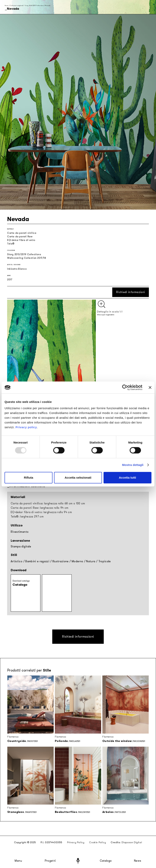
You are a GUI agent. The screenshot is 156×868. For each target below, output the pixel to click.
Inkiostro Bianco (17, 269)
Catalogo (106, 861)
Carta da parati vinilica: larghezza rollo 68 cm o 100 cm (48, 503)
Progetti (50, 861)
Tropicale (105, 561)
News (138, 861)
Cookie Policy (97, 842)
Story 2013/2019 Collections (34, 5)
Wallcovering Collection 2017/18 (27, 258)
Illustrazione (60, 561)
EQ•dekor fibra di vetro (21, 240)
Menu (18, 861)
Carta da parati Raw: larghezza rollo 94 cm (40, 508)
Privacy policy (26, 427)
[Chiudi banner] (150, 387)
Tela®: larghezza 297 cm (27, 517)
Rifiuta (29, 478)
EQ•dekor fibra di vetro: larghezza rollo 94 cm (41, 512)
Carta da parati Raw (20, 237)
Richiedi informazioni (131, 292)
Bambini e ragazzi (37, 561)
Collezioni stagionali (17, 5)
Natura (91, 561)
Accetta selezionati (78, 478)
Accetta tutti (127, 478)
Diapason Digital (132, 842)
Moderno (77, 561)
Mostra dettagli (133, 465)
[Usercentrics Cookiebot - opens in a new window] (125, 387)
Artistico (17, 561)
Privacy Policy (76, 842)
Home (7, 5)
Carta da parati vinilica (22, 233)
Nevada (48, 5)
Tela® (11, 244)
